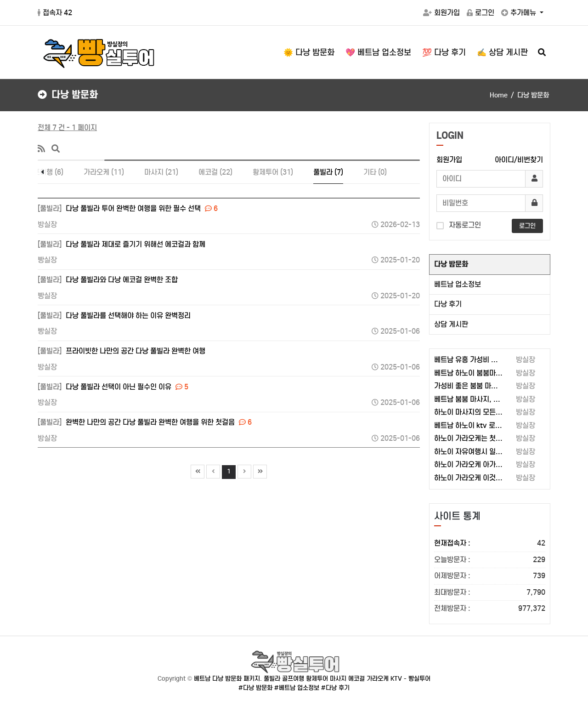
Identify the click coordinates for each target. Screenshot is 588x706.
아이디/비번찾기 (519, 160)
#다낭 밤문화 (255, 688)
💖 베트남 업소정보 (378, 52)
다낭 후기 (448, 304)
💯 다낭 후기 (444, 52)
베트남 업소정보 (458, 284)
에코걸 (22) (215, 172)
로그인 (481, 13)
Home (499, 95)
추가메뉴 (520, 13)
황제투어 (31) (273, 172)
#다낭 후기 (335, 688)
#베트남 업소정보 (297, 688)
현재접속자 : (490, 544)
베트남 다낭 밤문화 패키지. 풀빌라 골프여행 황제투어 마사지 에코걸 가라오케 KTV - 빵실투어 (312, 679)
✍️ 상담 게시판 (502, 52)
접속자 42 (55, 13)
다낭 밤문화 (451, 264)
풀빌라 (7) (328, 172)
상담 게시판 (451, 324)
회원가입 (441, 13)
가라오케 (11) (104, 172)
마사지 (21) (161, 172)
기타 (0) (375, 172)
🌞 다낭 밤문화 (309, 52)
